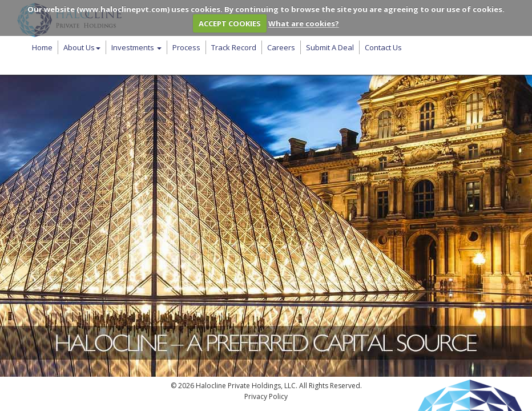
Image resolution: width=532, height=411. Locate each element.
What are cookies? (304, 23)
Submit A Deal (330, 47)
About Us (82, 47)
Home (42, 47)
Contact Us (383, 47)
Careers (281, 47)
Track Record (234, 47)
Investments (136, 47)
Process (186, 47)
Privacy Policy (266, 396)
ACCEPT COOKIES (230, 23)
